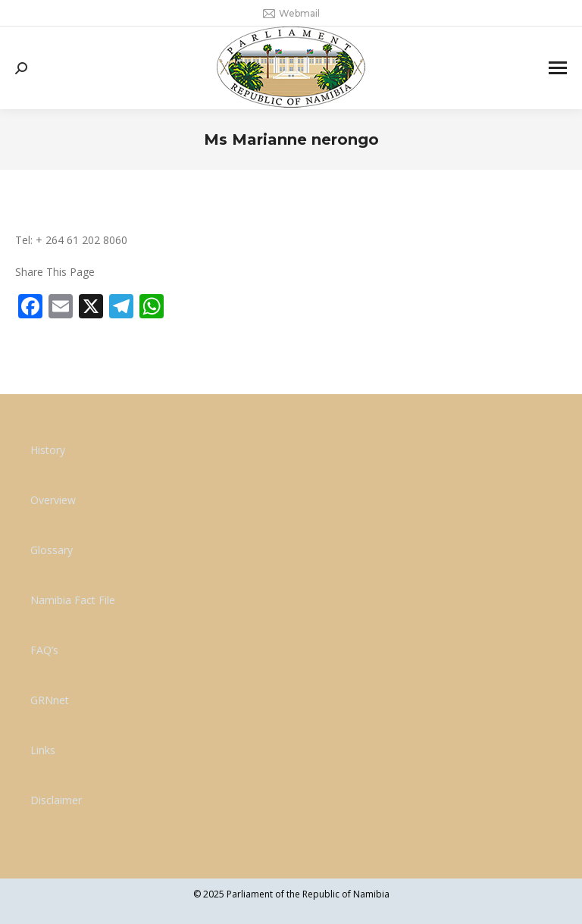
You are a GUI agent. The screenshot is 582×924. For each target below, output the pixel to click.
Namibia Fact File (73, 600)
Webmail (291, 14)
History (48, 450)
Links (43, 750)
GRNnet (50, 700)
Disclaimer (56, 800)
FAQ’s (44, 650)
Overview (53, 500)
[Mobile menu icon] (558, 68)
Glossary (52, 550)
